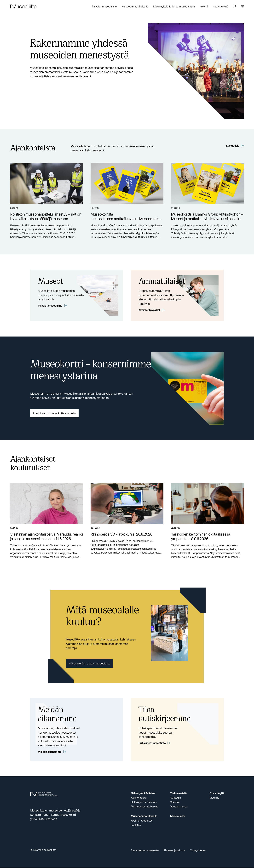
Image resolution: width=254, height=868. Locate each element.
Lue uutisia (235, 146)
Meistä (204, 6)
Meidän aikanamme (52, 752)
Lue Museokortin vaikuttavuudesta (54, 414)
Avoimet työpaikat (152, 310)
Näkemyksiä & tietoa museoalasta (174, 6)
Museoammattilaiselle (135, 6)
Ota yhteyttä (221, 6)
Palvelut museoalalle (104, 6)
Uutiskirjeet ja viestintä (154, 744)
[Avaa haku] (235, 6)
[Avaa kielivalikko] (242, 6)
